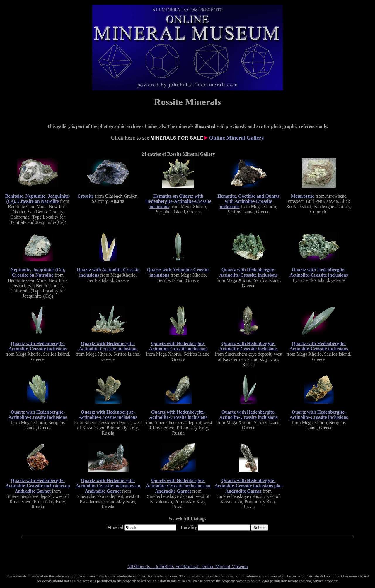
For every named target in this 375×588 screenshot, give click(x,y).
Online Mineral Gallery (237, 138)
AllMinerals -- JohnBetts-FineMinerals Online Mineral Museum (187, 566)
